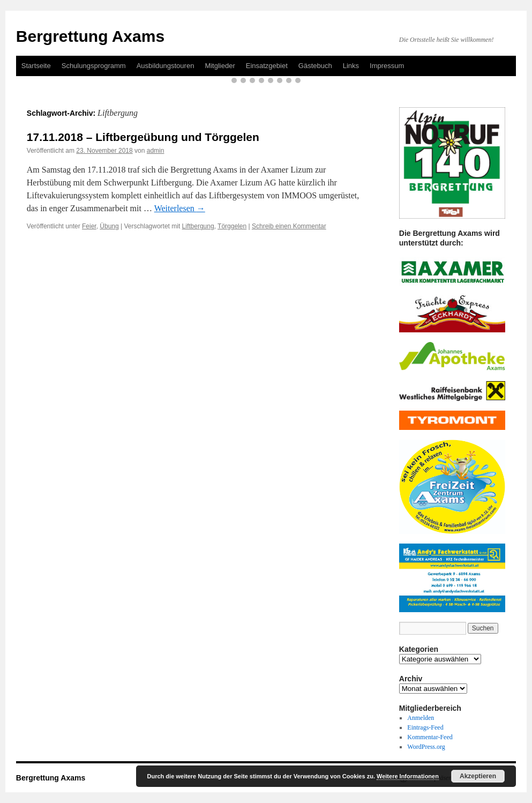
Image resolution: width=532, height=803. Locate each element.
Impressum (387, 66)
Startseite (36, 66)
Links (351, 66)
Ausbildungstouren (166, 66)
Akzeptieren (478, 776)
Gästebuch (315, 66)
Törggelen (232, 226)
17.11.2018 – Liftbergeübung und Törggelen (143, 137)
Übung (109, 226)
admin (156, 151)
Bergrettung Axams (90, 36)
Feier (89, 226)
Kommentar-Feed (430, 737)
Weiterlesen (180, 208)
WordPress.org (426, 747)
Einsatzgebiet (267, 66)
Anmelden (421, 718)
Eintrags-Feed (425, 727)
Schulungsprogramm (94, 66)
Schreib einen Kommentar (289, 226)
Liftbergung (198, 226)
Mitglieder (220, 66)
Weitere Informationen (408, 776)
